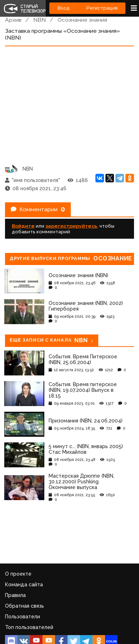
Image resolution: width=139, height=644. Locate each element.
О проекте (18, 574)
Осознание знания (82, 20)
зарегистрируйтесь (71, 226)
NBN (39, 20)
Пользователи (23, 617)
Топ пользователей (29, 627)
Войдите (23, 226)
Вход (64, 8)
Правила (15, 595)
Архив (13, 20)
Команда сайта (24, 585)
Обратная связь (24, 606)
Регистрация (102, 8)
